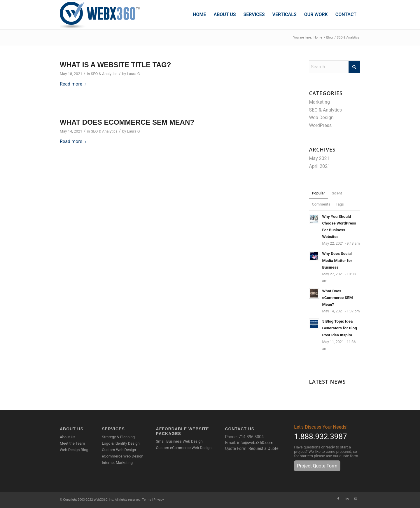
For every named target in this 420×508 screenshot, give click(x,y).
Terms (147, 500)
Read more (73, 84)
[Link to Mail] (356, 499)
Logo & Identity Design (121, 443)
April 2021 (320, 166)
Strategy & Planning (118, 437)
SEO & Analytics (104, 74)
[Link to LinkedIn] (347, 499)
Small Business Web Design (179, 441)
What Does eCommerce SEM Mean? (127, 122)
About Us (68, 437)
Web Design (321, 118)
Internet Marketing (117, 463)
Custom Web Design (119, 450)
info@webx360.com (255, 443)
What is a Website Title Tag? (115, 65)
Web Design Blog (74, 450)
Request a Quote (264, 448)
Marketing (319, 102)
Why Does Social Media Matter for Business (337, 260)
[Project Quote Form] (317, 466)
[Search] (335, 67)
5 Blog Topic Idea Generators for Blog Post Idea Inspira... (339, 328)
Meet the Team (72, 443)
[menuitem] (199, 15)
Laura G (133, 74)
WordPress (320, 125)
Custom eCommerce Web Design (184, 448)
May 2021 (319, 158)
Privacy (159, 500)
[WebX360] (102, 15)
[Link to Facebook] (338, 499)
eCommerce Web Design (123, 456)
